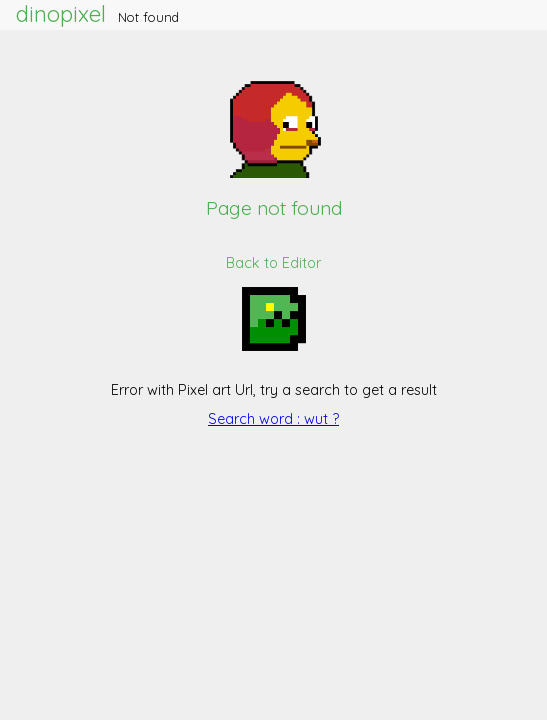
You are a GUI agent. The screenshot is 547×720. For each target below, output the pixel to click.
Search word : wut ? (273, 419)
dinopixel (61, 14)
